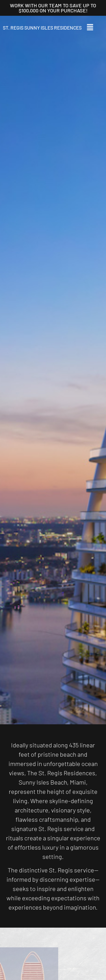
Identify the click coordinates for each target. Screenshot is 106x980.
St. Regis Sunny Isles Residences (42, 28)
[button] (93, 28)
